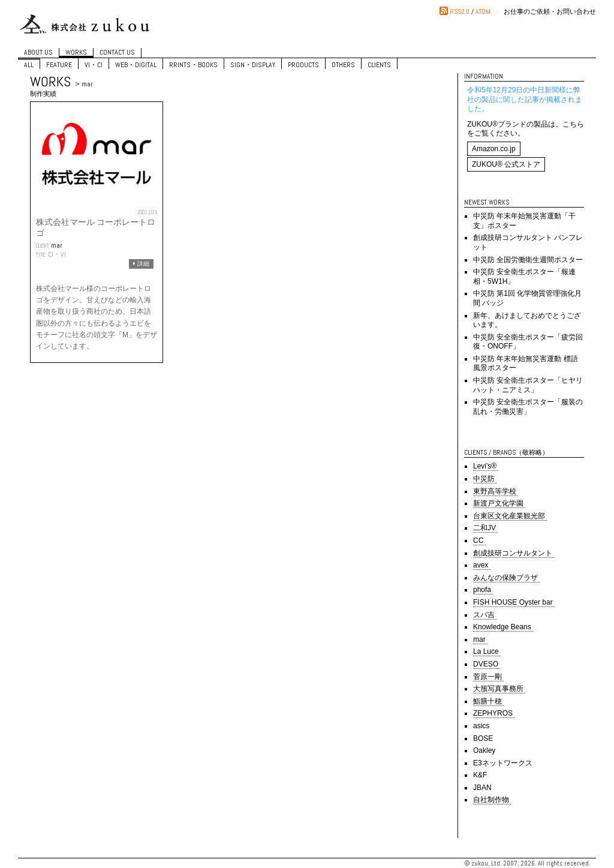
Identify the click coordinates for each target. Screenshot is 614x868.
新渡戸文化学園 (499, 503)
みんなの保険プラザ (506, 578)
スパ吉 (485, 615)
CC (479, 540)
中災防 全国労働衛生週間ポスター (528, 260)
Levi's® (486, 466)
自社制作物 (492, 800)
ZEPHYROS (494, 713)
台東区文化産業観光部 (510, 516)
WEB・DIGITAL (136, 64)
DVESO (487, 664)
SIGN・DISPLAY (253, 64)
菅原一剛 (488, 677)
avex (482, 565)
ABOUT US (38, 52)
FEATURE (59, 64)
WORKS (76, 52)
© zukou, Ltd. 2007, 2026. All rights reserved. (527, 863)
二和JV (485, 528)
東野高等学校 (496, 491)
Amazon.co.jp (494, 149)
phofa (483, 590)
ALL (29, 64)
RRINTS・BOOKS (193, 64)
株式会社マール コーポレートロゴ (96, 227)
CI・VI (57, 254)
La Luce (487, 651)
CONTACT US (117, 52)
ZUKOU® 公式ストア (506, 164)
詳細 (141, 264)
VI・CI (94, 64)
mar (57, 245)
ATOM (483, 11)
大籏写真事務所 (499, 689)
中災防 (485, 479)
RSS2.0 (460, 11)
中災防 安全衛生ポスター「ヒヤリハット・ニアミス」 (528, 385)
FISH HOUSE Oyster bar (514, 602)
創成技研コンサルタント (514, 553)
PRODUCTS (303, 64)
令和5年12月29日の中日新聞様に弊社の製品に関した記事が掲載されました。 (525, 99)
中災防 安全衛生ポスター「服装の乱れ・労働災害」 (528, 407)
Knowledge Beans (503, 627)
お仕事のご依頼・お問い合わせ (550, 11)
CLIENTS (379, 64)
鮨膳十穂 (488, 701)
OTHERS (343, 64)
